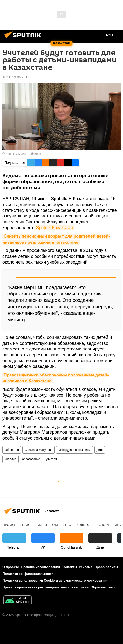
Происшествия (16, 525)
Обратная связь (103, 587)
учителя (51, 459)
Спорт (104, 525)
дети (100, 450)
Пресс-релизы (106, 567)
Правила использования (40, 567)
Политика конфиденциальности (28, 574)
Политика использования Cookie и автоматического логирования (55, 580)
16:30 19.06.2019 (16, 77)
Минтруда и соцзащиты (74, 450)
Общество (12, 450)
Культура (85, 525)
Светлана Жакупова (39, 450)
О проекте (11, 567)
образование (31, 459)
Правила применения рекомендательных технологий (46, 587)
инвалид (10, 459)
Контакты (69, 567)
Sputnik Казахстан (54, 228)
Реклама (86, 567)
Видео (41, 525)
